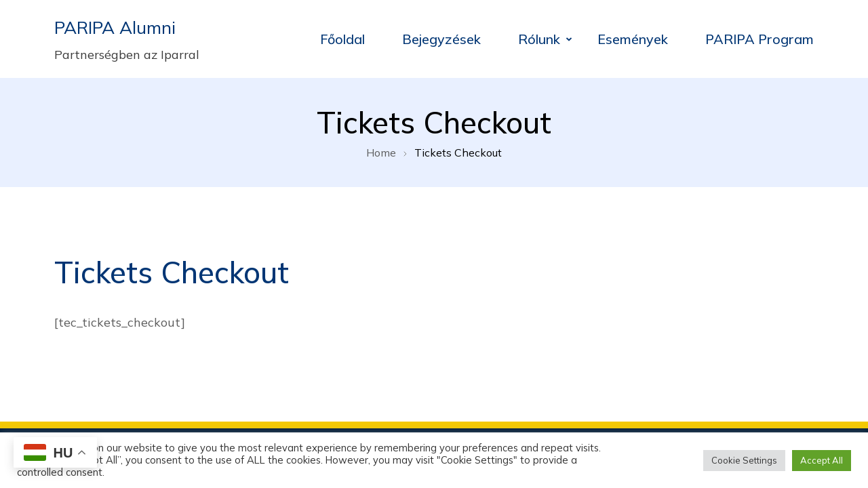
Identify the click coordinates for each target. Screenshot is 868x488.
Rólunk (539, 39)
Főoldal (342, 39)
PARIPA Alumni (115, 27)
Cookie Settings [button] (744, 460)
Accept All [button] (822, 460)
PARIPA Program (759, 39)
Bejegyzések (441, 39)
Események (633, 39)
